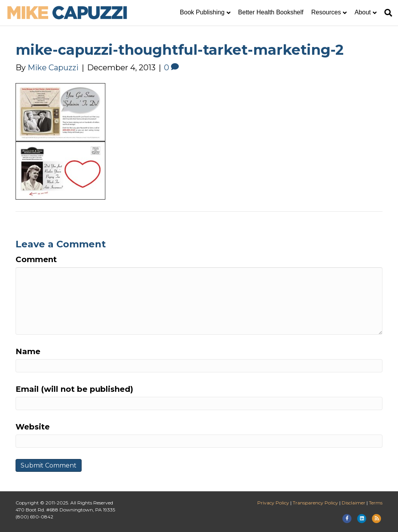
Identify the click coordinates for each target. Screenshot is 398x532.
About (363, 12)
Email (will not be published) (74, 389)
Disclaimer (353, 503)
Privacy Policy (273, 503)
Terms (376, 503)
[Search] (386, 13)
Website (33, 427)
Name (28, 351)
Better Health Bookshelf (271, 12)
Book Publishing (202, 12)
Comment (36, 259)
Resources (326, 12)
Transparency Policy (315, 503)
